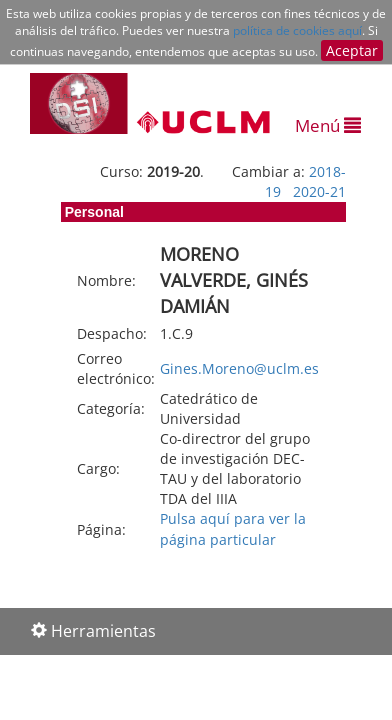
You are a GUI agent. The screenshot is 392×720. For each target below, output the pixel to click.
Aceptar (352, 50)
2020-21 (319, 191)
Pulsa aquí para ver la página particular (233, 528)
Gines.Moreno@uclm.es (239, 368)
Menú (328, 125)
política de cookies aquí (297, 30)
